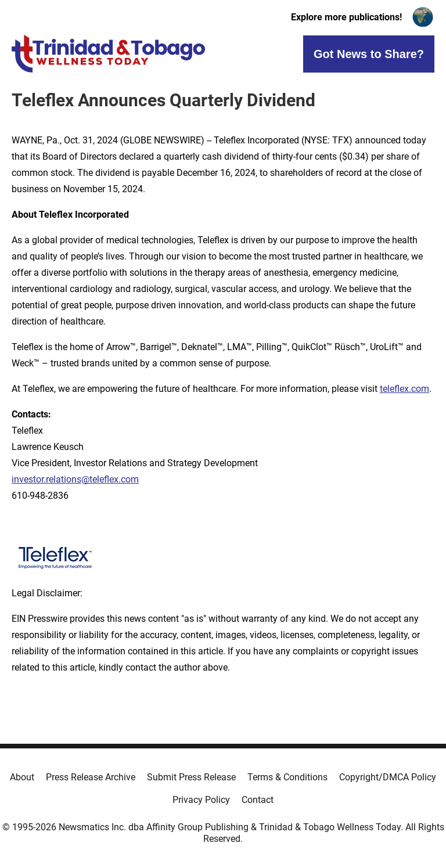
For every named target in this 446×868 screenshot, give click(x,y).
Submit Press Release (191, 777)
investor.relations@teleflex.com (75, 479)
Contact (258, 800)
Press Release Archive (91, 777)
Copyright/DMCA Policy (388, 777)
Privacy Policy (201, 800)
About (22, 777)
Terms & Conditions (287, 777)
